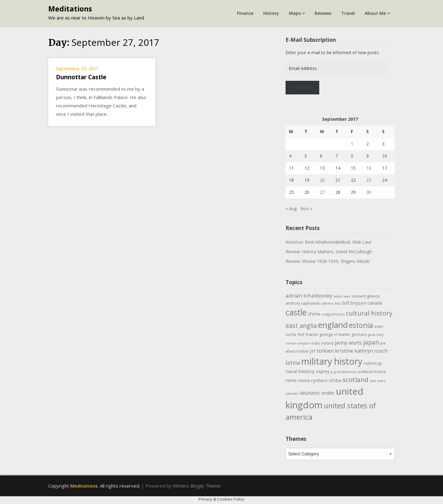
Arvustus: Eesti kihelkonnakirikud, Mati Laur (329, 242)
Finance (245, 13)
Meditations (70, 9)
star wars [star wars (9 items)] (378, 381)
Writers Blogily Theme (197, 486)
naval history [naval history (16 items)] (300, 371)
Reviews (323, 13)
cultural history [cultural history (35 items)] (369, 313)
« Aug (291, 209)
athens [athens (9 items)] (328, 303)
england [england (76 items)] (333, 325)
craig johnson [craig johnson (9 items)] (333, 314)
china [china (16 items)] (314, 314)
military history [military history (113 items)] (332, 361)
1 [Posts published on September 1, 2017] (352, 144)
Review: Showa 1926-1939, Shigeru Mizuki (327, 261)
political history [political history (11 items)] (372, 371)
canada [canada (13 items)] (375, 303)
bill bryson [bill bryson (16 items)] (354, 303)
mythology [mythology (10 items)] (373, 363)
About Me (375, 13)
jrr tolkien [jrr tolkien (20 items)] (322, 351)
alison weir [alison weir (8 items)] (342, 296)
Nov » (306, 209)
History (271, 13)
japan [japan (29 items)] (371, 342)
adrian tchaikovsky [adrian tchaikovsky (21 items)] (309, 295)
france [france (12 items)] (312, 334)
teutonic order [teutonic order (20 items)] (317, 393)
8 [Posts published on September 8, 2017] (352, 156)
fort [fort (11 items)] (301, 334)
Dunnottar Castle (81, 77)
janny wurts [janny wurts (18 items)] (348, 343)
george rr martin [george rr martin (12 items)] (335, 334)
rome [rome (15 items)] (291, 380)
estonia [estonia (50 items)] (361, 325)
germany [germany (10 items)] (359, 335)
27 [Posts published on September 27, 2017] (322, 192)
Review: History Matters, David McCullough (329, 252)
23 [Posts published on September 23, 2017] (369, 180)
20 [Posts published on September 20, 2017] (322, 180)
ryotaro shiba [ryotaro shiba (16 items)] (326, 380)
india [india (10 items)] (316, 343)
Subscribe (302, 87)
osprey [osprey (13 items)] (323, 371)
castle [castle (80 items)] (296, 312)
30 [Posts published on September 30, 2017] (369, 192)
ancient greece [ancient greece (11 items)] (366, 296)
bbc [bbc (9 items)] (338, 303)
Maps (295, 13)
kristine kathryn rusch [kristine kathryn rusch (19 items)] (361, 351)
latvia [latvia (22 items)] (293, 363)
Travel (348, 13)
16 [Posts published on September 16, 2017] (369, 168)
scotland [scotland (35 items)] (355, 380)
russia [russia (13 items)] (304, 380)
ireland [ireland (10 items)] (327, 343)
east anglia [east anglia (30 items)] (301, 326)
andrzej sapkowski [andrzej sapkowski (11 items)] (303, 303)
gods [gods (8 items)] (372, 335)
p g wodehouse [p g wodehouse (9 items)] (344, 372)
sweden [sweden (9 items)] (292, 393)
